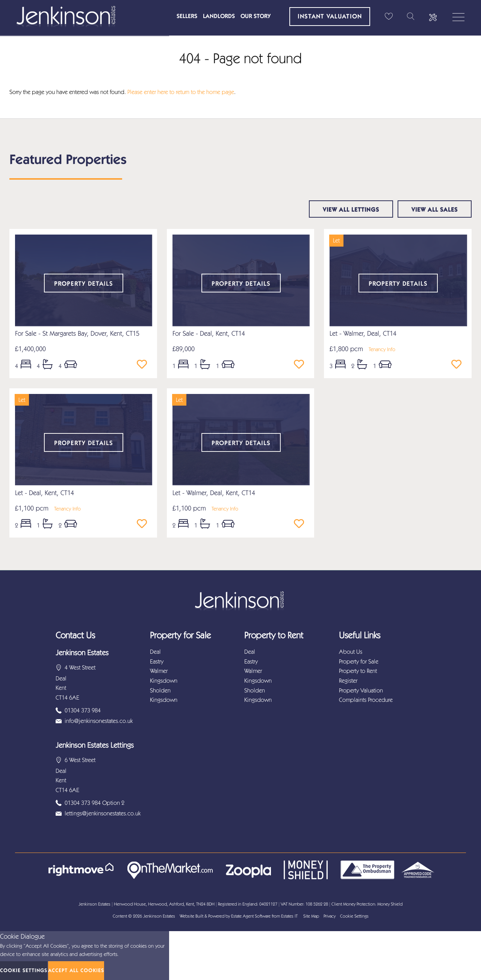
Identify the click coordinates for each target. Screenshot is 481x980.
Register (348, 681)
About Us (351, 652)
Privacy (330, 916)
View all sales (435, 210)
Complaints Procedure (366, 700)
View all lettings (351, 210)
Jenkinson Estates (159, 916)
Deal (155, 652)
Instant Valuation (330, 16)
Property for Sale (359, 661)
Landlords (219, 16)
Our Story (256, 16)
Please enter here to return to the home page (181, 92)
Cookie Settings (354, 916)
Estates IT (289, 916)
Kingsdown (164, 681)
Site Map (311, 916)
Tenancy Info (382, 349)
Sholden (160, 690)
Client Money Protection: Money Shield (367, 904)
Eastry (157, 661)
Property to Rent (358, 671)
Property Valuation (361, 690)
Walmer (159, 671)
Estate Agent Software (251, 916)
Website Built (191, 916)
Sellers (187, 16)
